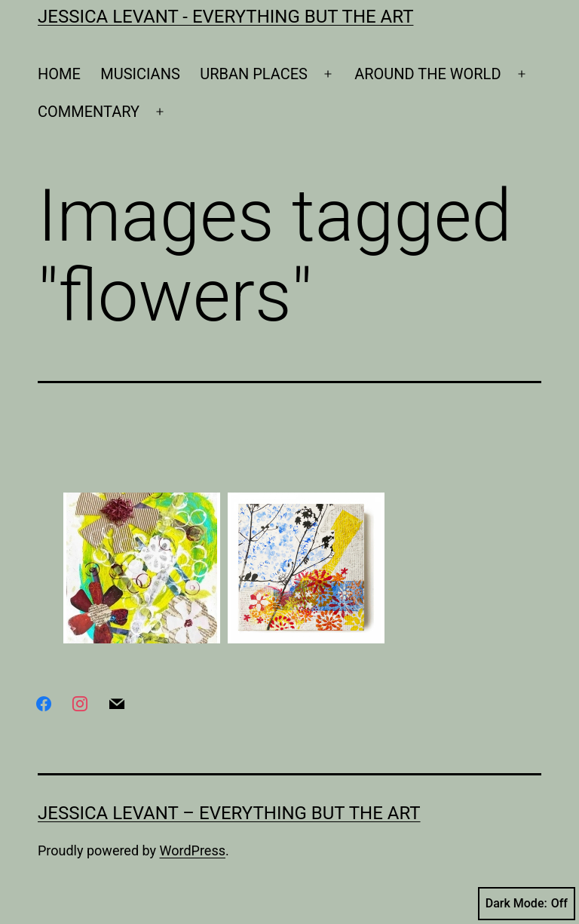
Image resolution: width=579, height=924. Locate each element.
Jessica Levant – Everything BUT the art (229, 813)
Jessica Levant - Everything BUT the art (225, 17)
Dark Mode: (527, 904)
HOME (59, 74)
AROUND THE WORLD (427, 74)
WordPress (193, 850)
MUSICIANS (140, 74)
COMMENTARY (89, 112)
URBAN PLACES (254, 74)
